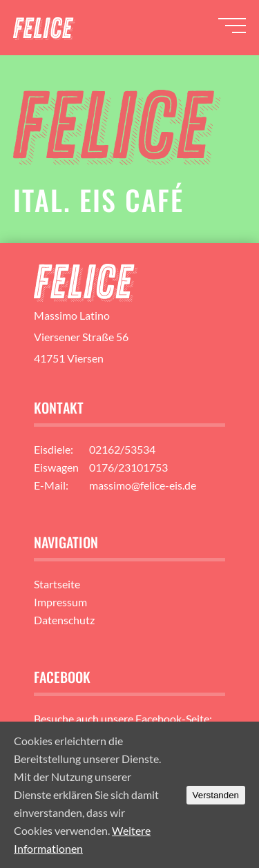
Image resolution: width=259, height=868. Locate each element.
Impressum (60, 602)
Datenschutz (64, 620)
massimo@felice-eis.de (143, 485)
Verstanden (216, 795)
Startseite (57, 584)
